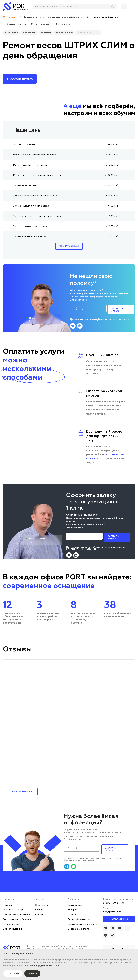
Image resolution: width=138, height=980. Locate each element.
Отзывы (72, 915)
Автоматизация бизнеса (66, 17)
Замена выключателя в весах (30, 237)
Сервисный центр (17, 24)
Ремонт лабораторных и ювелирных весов (37, 175)
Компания (66, 24)
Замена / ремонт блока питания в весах (36, 196)
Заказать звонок (119, 919)
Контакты (41, 915)
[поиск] (73, 7)
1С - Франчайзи (43, 24)
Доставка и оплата (78, 929)
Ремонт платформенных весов (30, 165)
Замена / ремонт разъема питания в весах (37, 216)
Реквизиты (41, 910)
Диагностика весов (24, 145)
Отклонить (13, 974)
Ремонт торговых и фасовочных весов (35, 155)
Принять (32, 974)
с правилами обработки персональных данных (107, 319)
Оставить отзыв (23, 792)
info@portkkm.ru (112, 912)
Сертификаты (75, 905)
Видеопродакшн (12, 929)
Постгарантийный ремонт (82, 924)
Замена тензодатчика (25, 186)
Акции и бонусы (33, 17)
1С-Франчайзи (11, 924)
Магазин (8, 905)
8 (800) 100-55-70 (113, 903)
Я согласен (100, 319)
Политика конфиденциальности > (41, 966)
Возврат (72, 910)
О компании (42, 905)
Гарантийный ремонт (80, 919)
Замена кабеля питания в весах (31, 206)
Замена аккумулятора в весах (30, 226)
